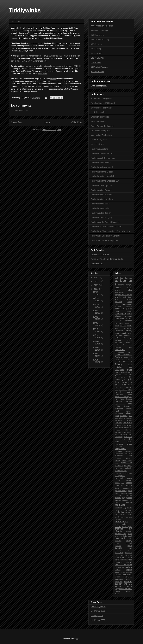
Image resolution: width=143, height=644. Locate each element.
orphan (118, 485)
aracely (118, 297)
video (130, 575)
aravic (117, 299)
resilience (118, 508)
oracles (129, 483)
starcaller (118, 541)
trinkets (118, 567)
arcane (130, 299)
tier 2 (127, 555)
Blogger (76, 638)
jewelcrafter (127, 423)
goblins (118, 380)
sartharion (119, 512)
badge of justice (124, 309)
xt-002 (130, 586)
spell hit (124, 538)
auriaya (129, 307)
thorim (118, 555)
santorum (129, 510)
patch (123, 485)
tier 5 (119, 558)
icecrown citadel (124, 413)
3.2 (126, 278)
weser (117, 577)
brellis (117, 319)
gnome (53, 79)
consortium (119, 331)
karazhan (128, 425)
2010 (96, 278)
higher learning (121, 404)
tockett (118, 562)
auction (118, 307)
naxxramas (121, 471)
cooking (128, 330)
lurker (117, 442)
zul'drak (118, 591)
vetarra (125, 574)
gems (117, 372)
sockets (124, 536)
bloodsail (128, 316)
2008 (96, 285)
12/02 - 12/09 (97, 318)
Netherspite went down (52, 66)
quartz (121, 500)
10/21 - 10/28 (97, 355)
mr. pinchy (128, 466)
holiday (118, 406)
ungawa (129, 570)
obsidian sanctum (124, 480)
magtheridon (121, 449)
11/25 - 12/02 (97, 324)
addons (121, 285)
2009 (96, 281)
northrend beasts (124, 478)
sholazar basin (121, 534)
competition (128, 328)
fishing (118, 364)
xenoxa (118, 586)
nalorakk (129, 468)
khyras (130, 428)
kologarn (118, 432)
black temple (124, 311)
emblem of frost (124, 347)
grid (123, 382)
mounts (119, 465)
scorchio (129, 517)
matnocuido (119, 454)
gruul (117, 385)
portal (130, 493)
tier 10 (123, 555)
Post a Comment (21, 110)
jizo (116, 425)
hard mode (123, 390)
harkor (130, 390)
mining (117, 461)
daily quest (120, 333)
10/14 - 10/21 (97, 361)
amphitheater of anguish (124, 295)
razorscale (128, 502)
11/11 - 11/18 (97, 336)
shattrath (129, 531)
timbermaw (124, 560)
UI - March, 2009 (98, 611)
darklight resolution (124, 335)
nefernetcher (127, 473)
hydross (129, 409)
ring (124, 508)
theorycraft (119, 553)
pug (123, 498)
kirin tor (128, 430)
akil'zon (118, 288)
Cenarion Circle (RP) (100, 254)
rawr (117, 502)
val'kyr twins (120, 572)
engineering (120, 352)
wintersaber (120, 579)
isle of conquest (127, 418)
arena (130, 302)
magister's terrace (124, 444)
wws (130, 584)
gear (130, 369)
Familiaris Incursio (122, 357)
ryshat (117, 510)
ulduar (129, 567)
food (130, 367)
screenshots (121, 522)
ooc (123, 483)
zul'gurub (128, 591)
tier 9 (117, 560)
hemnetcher (120, 399)
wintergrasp (128, 577)
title (131, 560)
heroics (129, 399)
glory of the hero (122, 375)
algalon (129, 288)
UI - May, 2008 (97, 616)
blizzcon (118, 316)
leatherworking (127, 432)
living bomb (127, 435)
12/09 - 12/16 (97, 312)
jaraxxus (118, 423)
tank (131, 548)
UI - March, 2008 (98, 620)
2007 (96, 289)
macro (130, 442)
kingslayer (119, 430)
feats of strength (124, 360)
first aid (128, 362)
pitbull (117, 493)
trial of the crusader (124, 563)
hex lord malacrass (124, 401)
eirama (129, 340)
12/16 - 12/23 (97, 306)
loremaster (119, 437)
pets (117, 488)
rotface (130, 508)
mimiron (129, 458)
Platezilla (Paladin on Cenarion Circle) (107, 259)
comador (123, 326)
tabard (130, 546)
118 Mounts (96, 62)
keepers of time (121, 428)
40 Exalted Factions (99, 67)
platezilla (124, 493)
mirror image (127, 461)
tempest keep (124, 550)
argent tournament (124, 304)
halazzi (122, 387)
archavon (119, 302)
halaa (117, 387)
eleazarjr (118, 342)
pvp (116, 500)
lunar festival (127, 439)
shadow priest (127, 527)
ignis (117, 416)
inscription (124, 416)
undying (118, 570)
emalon (129, 342)
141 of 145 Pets (97, 58)
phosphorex (127, 488)
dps (131, 338)
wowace (129, 579)
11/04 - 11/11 (97, 343)
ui (123, 567)
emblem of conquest (124, 345)
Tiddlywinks (25, 10)
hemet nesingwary (124, 397)
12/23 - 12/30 (97, 299)
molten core (126, 463)
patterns (129, 485)
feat (131, 357)
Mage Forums (97, 263)
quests (126, 500)
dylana (118, 340)
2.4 (116, 278)
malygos (118, 451)
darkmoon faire (121, 338)
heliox (130, 395)
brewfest (124, 319)
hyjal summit (124, 411)
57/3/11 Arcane (97, 72)
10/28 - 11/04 (97, 349)
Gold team (43, 74)
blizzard (129, 314)
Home (47, 122)
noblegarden (120, 476)
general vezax (126, 372)
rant (130, 500)
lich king (118, 435)
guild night (127, 385)
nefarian (118, 473)
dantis (130, 333)
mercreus (128, 454)
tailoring (118, 548)
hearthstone (119, 395)
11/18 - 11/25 (97, 330)
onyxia (117, 483)
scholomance (120, 517)
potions (118, 495)
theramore (128, 553)
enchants (120, 350)
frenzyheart (119, 370)
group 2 (129, 382)
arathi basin (127, 297)
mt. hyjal (119, 468)
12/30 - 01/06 (97, 293)
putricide (129, 498)
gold (124, 380)
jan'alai (129, 420)
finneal (117, 362)
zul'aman (128, 589)
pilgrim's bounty (121, 491)
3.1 (121, 278)
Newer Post (17, 122)
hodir (130, 404)
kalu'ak (121, 425)
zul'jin (117, 594)
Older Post (77, 122)
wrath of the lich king (124, 583)
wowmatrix (119, 582)
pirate (130, 491)
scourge (118, 519)
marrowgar (128, 451)
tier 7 (124, 557)
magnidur (119, 446)
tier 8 (130, 558)
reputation (120, 505)
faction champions (124, 355)
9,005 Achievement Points (102, 26)
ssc (131, 538)
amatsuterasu (120, 292)
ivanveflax (119, 420)
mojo (117, 463)
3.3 (131, 278)
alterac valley (124, 290)
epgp (130, 352)
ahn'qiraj (129, 285)
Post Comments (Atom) (52, 130)
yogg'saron (119, 589)
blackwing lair (120, 314)
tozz (123, 562)
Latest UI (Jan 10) (98, 606)
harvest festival (124, 392)
